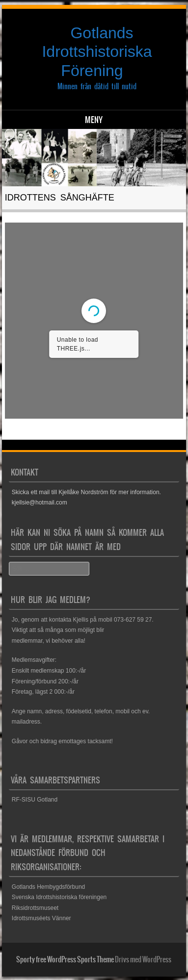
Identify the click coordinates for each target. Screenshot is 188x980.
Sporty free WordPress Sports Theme (65, 959)
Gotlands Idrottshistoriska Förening (97, 52)
